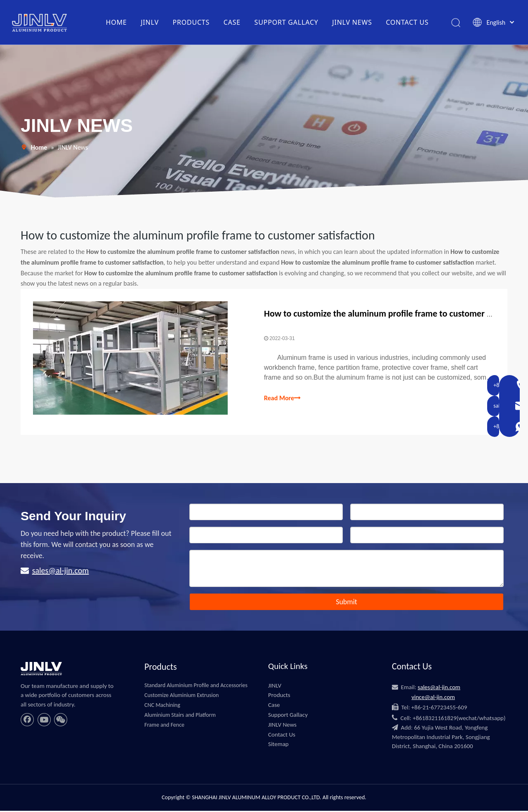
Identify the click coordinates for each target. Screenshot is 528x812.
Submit (346, 603)
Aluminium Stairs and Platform (180, 716)
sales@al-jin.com (61, 572)
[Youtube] (44, 721)
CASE (232, 23)
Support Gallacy (288, 716)
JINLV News (282, 726)
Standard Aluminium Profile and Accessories (196, 687)
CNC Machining (162, 707)
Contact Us (282, 736)
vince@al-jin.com (433, 699)
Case (274, 706)
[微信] (61, 721)
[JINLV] (41, 670)
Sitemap (278, 746)
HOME (116, 23)
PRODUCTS (191, 23)
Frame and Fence (164, 726)
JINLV (150, 23)
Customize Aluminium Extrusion (181, 697)
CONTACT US (407, 23)
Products (279, 697)
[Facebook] (27, 721)
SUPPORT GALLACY (286, 23)
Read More (282, 399)
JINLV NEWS (352, 23)
